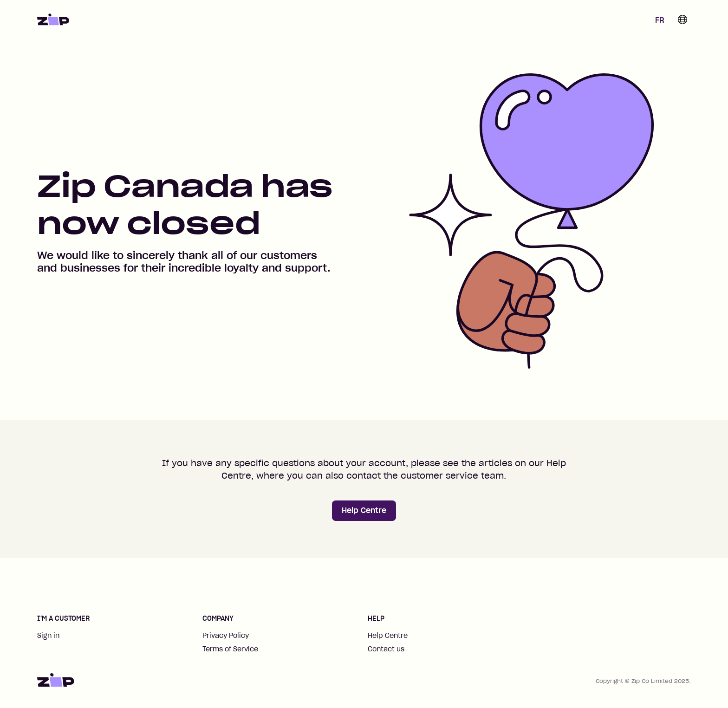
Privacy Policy (226, 636)
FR (660, 20)
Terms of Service (230, 649)
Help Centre (364, 510)
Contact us (386, 649)
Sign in (48, 636)
